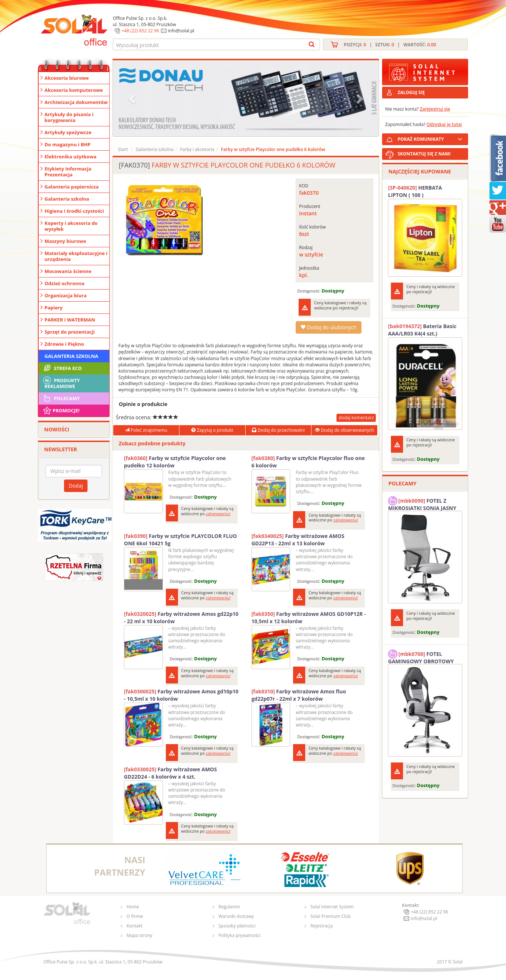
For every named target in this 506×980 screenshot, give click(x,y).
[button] (133, 98)
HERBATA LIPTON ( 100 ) (415, 191)
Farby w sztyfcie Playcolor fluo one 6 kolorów (308, 462)
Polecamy (61, 398)
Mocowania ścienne (68, 271)
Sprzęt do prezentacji (70, 332)
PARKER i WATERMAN (70, 320)
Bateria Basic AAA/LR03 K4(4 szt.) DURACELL (422, 330)
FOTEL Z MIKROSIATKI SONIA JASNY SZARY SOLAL (422, 503)
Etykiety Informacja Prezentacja (68, 172)
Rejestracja (322, 926)
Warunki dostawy (236, 916)
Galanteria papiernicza (72, 187)
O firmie (135, 916)
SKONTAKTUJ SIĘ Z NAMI (424, 154)
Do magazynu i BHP (67, 144)
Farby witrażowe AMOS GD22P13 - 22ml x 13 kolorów (298, 540)
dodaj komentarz (356, 418)
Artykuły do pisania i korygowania (69, 117)
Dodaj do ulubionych (328, 327)
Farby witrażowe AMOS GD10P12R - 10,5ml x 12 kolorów (309, 618)
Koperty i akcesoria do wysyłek (71, 226)
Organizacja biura (66, 295)
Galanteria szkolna (67, 199)
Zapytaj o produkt (212, 430)
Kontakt (134, 926)
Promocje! (61, 410)
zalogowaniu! (218, 514)
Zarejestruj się (435, 109)
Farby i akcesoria (197, 149)
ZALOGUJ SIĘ (411, 92)
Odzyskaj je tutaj (444, 124)
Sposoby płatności (237, 926)
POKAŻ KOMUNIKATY (431, 138)
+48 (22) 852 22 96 (140, 31)
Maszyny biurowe (65, 241)
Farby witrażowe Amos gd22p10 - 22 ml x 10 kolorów (181, 618)
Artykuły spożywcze (68, 132)
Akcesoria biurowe (67, 78)
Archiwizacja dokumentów (76, 102)
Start (123, 149)
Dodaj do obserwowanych (345, 430)
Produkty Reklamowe (61, 383)
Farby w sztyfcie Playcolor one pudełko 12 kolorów (175, 462)
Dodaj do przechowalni (278, 430)
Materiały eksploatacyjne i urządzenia (76, 256)
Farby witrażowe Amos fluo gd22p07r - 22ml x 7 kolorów (299, 695)
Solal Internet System (332, 907)
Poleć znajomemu (146, 430)
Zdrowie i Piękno (64, 344)
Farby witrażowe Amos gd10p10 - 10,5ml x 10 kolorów (181, 695)
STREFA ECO (62, 368)
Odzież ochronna (64, 283)
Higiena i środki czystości (74, 211)
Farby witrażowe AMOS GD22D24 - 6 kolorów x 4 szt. (170, 773)
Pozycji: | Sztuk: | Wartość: (390, 45)
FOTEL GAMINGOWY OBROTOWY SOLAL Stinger (421, 657)
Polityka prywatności (239, 935)
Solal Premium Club (331, 916)
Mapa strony (139, 935)
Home (133, 907)
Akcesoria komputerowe (74, 90)
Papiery (54, 308)
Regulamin (229, 907)
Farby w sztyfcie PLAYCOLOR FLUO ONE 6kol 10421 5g (180, 540)
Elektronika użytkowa (70, 157)
